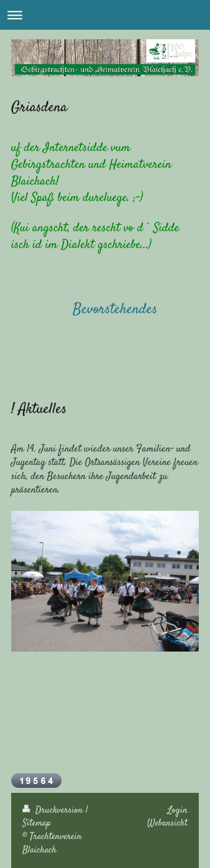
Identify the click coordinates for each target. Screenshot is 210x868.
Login (178, 810)
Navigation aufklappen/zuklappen (105, 15)
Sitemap (37, 823)
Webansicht (167, 823)
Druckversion (54, 810)
